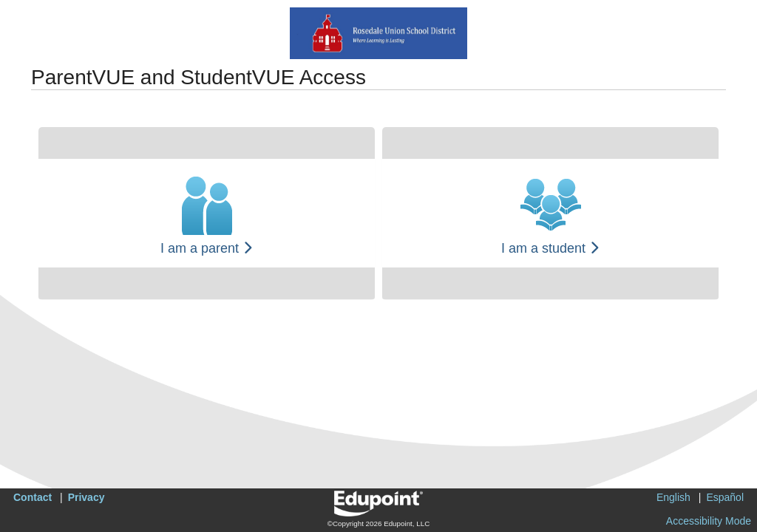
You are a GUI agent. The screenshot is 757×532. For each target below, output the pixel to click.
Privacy (86, 497)
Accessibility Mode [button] (709, 521)
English (673, 497)
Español (725, 497)
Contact (33, 497)
